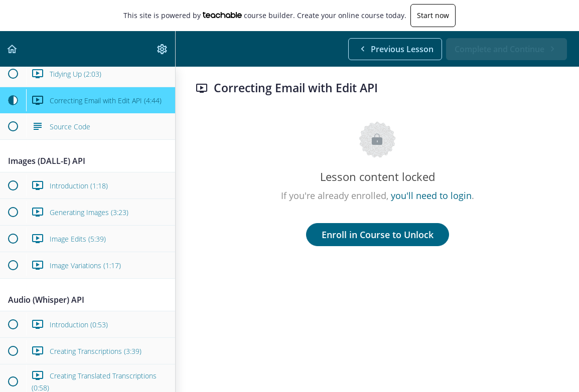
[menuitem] (163, 49)
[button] (13, 49)
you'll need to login (431, 195)
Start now (433, 15)
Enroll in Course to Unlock (378, 235)
